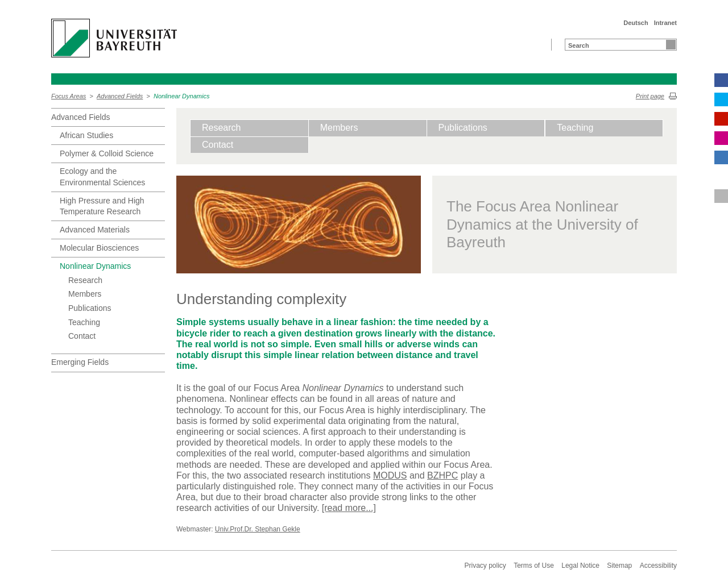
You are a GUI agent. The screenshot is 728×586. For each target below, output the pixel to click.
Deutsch (636, 23)
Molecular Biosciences (99, 248)
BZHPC (442, 475)
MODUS (390, 475)
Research (85, 280)
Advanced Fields (120, 96)
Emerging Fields (80, 362)
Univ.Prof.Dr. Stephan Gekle (258, 529)
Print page (650, 96)
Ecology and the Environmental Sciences (102, 177)
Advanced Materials (95, 230)
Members (85, 294)
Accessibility (658, 566)
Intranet (665, 23)
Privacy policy (485, 566)
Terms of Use (534, 566)
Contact (82, 336)
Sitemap (619, 566)
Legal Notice (580, 566)
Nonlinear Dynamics (181, 96)
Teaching (84, 322)
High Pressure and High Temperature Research (102, 206)
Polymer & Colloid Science (107, 153)
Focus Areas (69, 96)
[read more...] (349, 508)
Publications (90, 308)
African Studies (86, 135)
